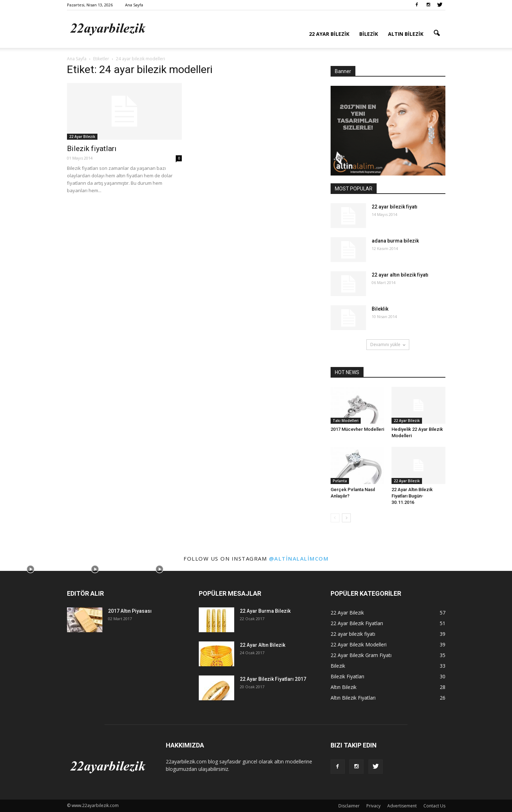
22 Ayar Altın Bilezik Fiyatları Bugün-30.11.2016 (412, 496)
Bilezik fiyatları (92, 149)
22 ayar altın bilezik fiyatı (400, 275)
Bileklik (380, 309)
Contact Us (434, 806)
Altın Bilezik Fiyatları (353, 698)
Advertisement (402, 806)
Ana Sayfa (134, 5)
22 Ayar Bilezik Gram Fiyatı (361, 655)
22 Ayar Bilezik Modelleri (359, 644)
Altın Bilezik (406, 34)
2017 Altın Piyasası (130, 611)
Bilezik (369, 34)
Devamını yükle (388, 344)
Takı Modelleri (346, 421)
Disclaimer (349, 806)
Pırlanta (340, 481)
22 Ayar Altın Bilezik (263, 645)
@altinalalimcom (299, 558)
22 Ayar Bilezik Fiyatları (357, 623)
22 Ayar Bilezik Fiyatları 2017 (273, 679)
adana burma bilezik (395, 241)
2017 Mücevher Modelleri (357, 429)
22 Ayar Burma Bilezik (265, 611)
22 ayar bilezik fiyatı (395, 207)
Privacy (373, 806)
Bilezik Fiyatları (347, 676)
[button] (437, 33)
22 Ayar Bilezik (329, 34)
